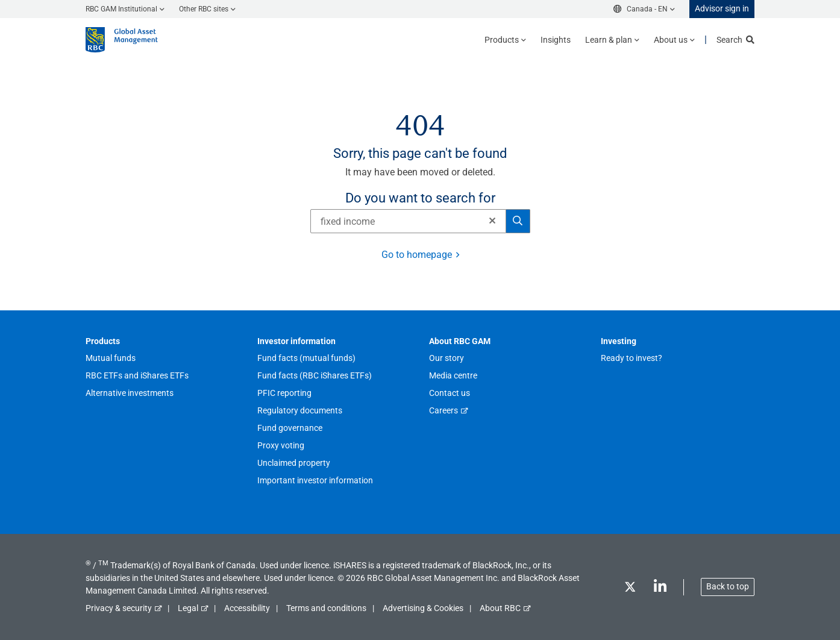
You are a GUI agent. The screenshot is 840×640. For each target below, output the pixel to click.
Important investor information (315, 480)
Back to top (728, 586)
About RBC (500, 608)
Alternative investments (130, 393)
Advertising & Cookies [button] (423, 608)
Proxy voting (281, 445)
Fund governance (290, 428)
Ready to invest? (632, 358)
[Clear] (489, 221)
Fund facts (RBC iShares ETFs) (315, 375)
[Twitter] (630, 589)
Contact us (450, 393)
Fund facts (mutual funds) (306, 358)
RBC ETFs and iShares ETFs (137, 375)
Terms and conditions (326, 608)
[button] (492, 221)
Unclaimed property (294, 463)
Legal (188, 608)
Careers (444, 410)
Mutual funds (111, 358)
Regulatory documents (300, 410)
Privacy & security (119, 608)
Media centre (453, 375)
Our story (447, 358)
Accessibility (247, 608)
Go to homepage (417, 255)
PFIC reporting (284, 393)
